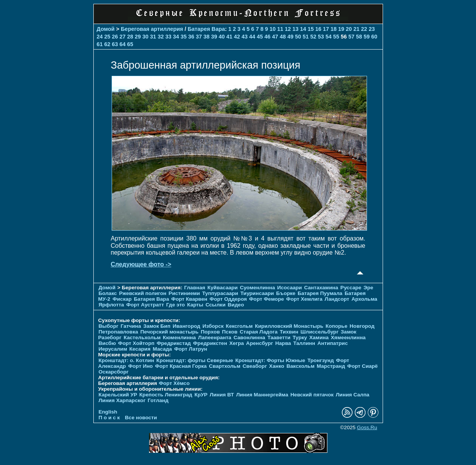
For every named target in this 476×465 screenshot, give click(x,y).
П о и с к (109, 418)
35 (184, 37)
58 (359, 37)
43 (245, 37)
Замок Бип (157, 326)
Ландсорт (337, 299)
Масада (163, 349)
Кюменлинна (179, 338)
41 (229, 37)
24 (100, 37)
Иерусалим (113, 349)
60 (374, 37)
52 (313, 37)
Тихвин (289, 332)
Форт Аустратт (145, 305)
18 (333, 29)
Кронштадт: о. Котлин (127, 360)
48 (283, 37)
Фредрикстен (210, 343)
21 (356, 29)
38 (207, 37)
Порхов (210, 332)
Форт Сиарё (362, 366)
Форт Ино (140, 366)
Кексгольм (240, 326)
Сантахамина (321, 288)
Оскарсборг (114, 372)
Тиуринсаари (257, 293)
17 (326, 29)
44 (252, 37)
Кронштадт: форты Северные (195, 360)
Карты (195, 305)
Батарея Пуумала (320, 293)
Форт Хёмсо (174, 383)
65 (130, 44)
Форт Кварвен (189, 299)
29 (138, 37)
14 (303, 29)
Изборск (213, 326)
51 (306, 37)
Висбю (107, 343)
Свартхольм (225, 366)
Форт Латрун (191, 349)
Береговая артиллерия (152, 29)
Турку (300, 338)
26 (115, 37)
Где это (175, 305)
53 (321, 37)
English (108, 412)
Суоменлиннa (258, 288)
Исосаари (289, 288)
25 (107, 37)
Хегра (237, 343)
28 (130, 37)
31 (153, 37)
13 (295, 29)
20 (349, 29)
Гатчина (131, 326)
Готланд (158, 400)
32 (161, 37)
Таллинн (304, 343)
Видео (236, 305)
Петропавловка (119, 332)
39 (214, 37)
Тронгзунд (321, 360)
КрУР (201, 395)
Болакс (108, 293)
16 (318, 29)
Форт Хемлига (304, 299)
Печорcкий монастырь (169, 332)
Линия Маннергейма (262, 395)
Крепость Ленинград (166, 395)
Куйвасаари (222, 288)
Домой (106, 29)
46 (268, 37)
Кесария (140, 349)
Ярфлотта (111, 305)
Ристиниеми (184, 293)
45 (260, 37)
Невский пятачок (312, 395)
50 (298, 37)
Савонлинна (249, 338)
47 (275, 37)
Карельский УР (118, 395)
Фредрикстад (174, 343)
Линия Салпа (353, 395)
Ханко (277, 366)
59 (367, 37)
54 (329, 37)
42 (237, 37)
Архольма (364, 299)
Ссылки (216, 305)
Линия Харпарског (122, 400)
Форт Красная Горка (181, 366)
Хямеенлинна (348, 338)
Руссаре (351, 288)
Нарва (283, 343)
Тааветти (279, 338)
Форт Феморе (267, 299)
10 (272, 29)
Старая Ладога (259, 332)
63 (115, 44)
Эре (369, 288)
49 (290, 37)
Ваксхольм (301, 366)
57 (351, 37)
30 (146, 37)
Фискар (122, 299)
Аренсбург (260, 343)
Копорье (336, 326)
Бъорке (286, 293)
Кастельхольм (142, 338)
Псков (230, 332)
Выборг (109, 326)
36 (191, 37)
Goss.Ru (367, 427)
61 (100, 44)
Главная (195, 288)
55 (336, 37)
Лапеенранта (215, 338)
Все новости (141, 418)
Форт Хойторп (136, 343)
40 (222, 37)
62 (107, 44)
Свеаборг (255, 366)
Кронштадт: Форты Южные (270, 360)
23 (372, 29)
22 (364, 29)
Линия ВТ (222, 395)
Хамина (319, 338)
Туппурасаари (220, 293)
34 (176, 37)
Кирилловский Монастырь (289, 326)
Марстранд (331, 366)
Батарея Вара (206, 29)
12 (288, 29)
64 (123, 44)
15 (311, 29)
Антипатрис (333, 343)
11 (280, 29)
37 (199, 37)
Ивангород (187, 326)
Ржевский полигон (143, 293)
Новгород (362, 326)
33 (168, 37)
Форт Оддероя (228, 299)
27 (123, 37)
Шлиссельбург (319, 332)
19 (341, 29)
